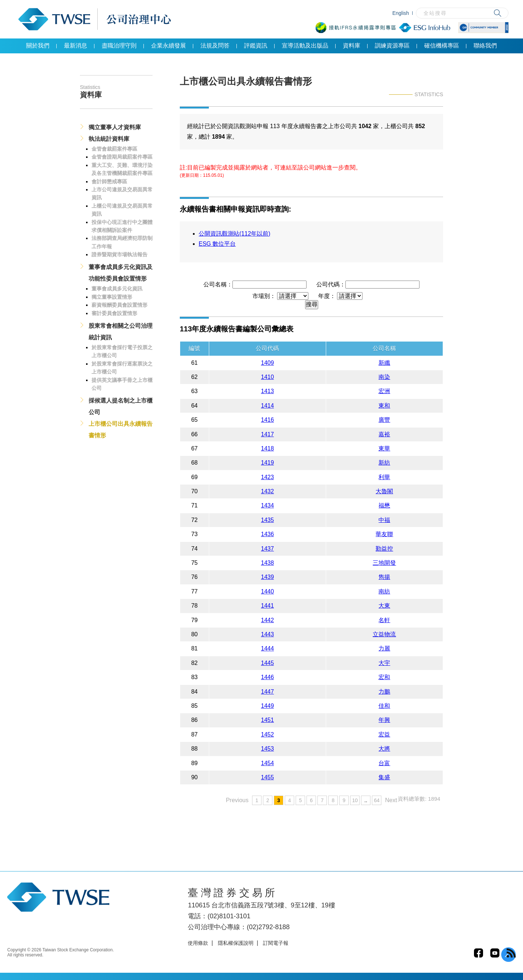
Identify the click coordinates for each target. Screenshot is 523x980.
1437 (268, 549)
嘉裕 (384, 434)
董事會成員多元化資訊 (117, 289)
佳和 (384, 706)
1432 (268, 491)
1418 (268, 448)
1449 (268, 706)
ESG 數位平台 (217, 244)
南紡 (384, 591)
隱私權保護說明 (236, 943)
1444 (268, 648)
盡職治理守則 (119, 46)
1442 (268, 620)
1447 (268, 692)
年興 (384, 720)
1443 (268, 634)
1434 (268, 505)
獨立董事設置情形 (112, 297)
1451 (268, 720)
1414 (268, 406)
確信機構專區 (442, 46)
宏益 (384, 734)
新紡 (384, 463)
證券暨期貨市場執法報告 (119, 254)
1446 (268, 677)
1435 (268, 520)
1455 (268, 777)
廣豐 (384, 420)
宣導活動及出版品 (305, 46)
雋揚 (384, 577)
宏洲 (384, 391)
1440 (268, 591)
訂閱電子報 (276, 943)
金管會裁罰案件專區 (114, 149)
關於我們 (38, 46)
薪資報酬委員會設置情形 (119, 305)
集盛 (384, 777)
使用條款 (198, 943)
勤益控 (384, 549)
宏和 (384, 677)
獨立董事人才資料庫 (115, 127)
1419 (268, 463)
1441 (268, 606)
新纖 (384, 363)
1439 (268, 577)
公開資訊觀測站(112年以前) (234, 234)
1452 (268, 734)
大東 (384, 606)
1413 (268, 391)
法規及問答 (215, 46)
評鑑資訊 (256, 46)
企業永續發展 (169, 46)
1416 (268, 420)
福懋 (384, 505)
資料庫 (352, 46)
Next (391, 800)
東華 (384, 448)
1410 (268, 377)
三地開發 (384, 563)
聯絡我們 (485, 46)
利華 (384, 477)
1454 (268, 763)
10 (355, 800)
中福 (384, 520)
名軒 (384, 620)
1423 (268, 477)
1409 (268, 363)
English (401, 13)
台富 (384, 763)
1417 (268, 434)
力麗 (384, 648)
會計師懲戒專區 (109, 181)
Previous (237, 800)
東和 (384, 406)
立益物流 (384, 634)
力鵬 (384, 692)
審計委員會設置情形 (114, 313)
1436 (268, 534)
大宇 (384, 663)
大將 (384, 749)
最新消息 (76, 46)
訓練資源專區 (392, 46)
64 (377, 800)
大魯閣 (384, 491)
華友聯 (384, 534)
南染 (384, 377)
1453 (268, 749)
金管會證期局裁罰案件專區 (122, 157)
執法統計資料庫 (109, 139)
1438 (268, 563)
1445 (268, 663)
